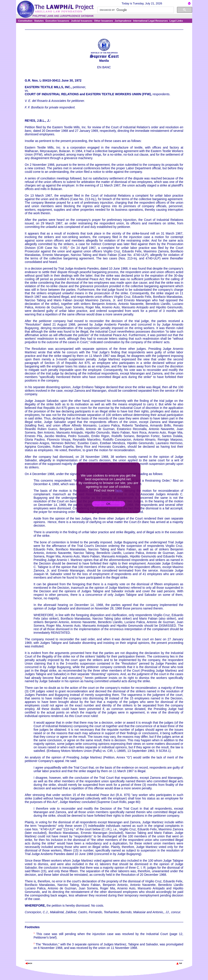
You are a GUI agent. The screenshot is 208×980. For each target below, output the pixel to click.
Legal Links (176, 21)
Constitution (25, 21)
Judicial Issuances (82, 21)
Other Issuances (104, 21)
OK (108, 504)
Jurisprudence (123, 21)
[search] (135, 10)
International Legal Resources (150, 21)
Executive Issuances (57, 21)
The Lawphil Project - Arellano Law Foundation (48, 957)
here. (119, 490)
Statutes (39, 21)
